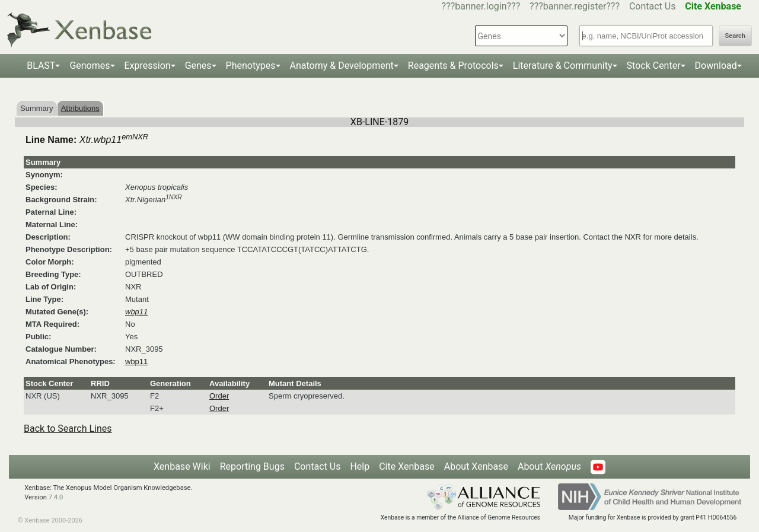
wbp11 (136, 361)
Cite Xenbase (407, 466)
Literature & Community (563, 66)
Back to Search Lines (68, 429)
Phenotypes (251, 66)
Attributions (80, 108)
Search (735, 36)
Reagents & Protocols (453, 66)
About (549, 466)
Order (219, 396)
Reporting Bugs (252, 466)
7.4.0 (56, 497)
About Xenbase (476, 466)
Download (716, 66)
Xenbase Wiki (182, 466)
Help (360, 466)
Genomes (90, 66)
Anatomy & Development (342, 66)
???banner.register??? (575, 6)
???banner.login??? (481, 6)
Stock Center (654, 66)
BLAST (41, 66)
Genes (198, 66)
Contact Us (653, 6)
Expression (148, 66)
